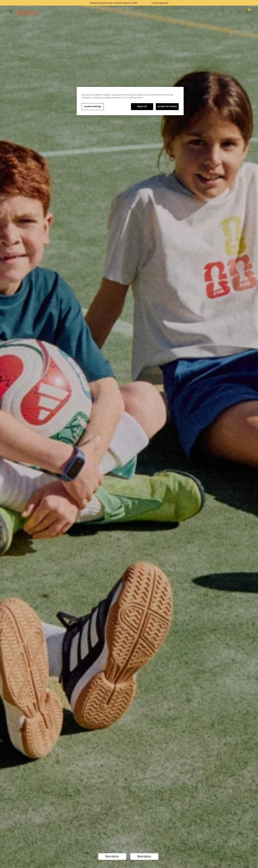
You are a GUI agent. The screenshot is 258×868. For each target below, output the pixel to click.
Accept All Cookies (167, 106)
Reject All (142, 106)
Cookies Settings (93, 106)
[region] (130, 101)
